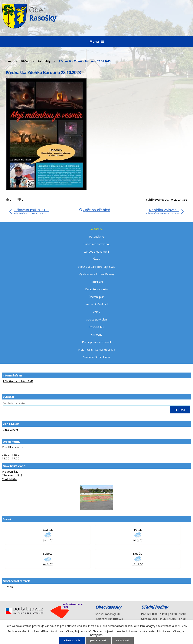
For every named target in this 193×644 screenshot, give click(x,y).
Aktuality (44, 61)
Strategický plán (97, 319)
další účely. (181, 626)
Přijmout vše (72, 640)
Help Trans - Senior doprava (97, 350)
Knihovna (96, 334)
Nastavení (123, 640)
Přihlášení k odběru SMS (18, 381)
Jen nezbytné (98, 640)
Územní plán (96, 297)
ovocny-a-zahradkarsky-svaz (96, 267)
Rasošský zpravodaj (96, 244)
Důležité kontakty (96, 289)
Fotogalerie (97, 236)
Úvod (9, 61)
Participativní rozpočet (97, 342)
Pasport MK (97, 327)
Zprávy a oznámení (96, 251)
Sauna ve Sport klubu (96, 357)
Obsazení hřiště (12, 475)
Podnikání (97, 282)
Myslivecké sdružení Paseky (97, 274)
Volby (96, 312)
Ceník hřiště (9, 479)
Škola (97, 259)
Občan (25, 61)
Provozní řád (10, 471)
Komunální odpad (96, 304)
